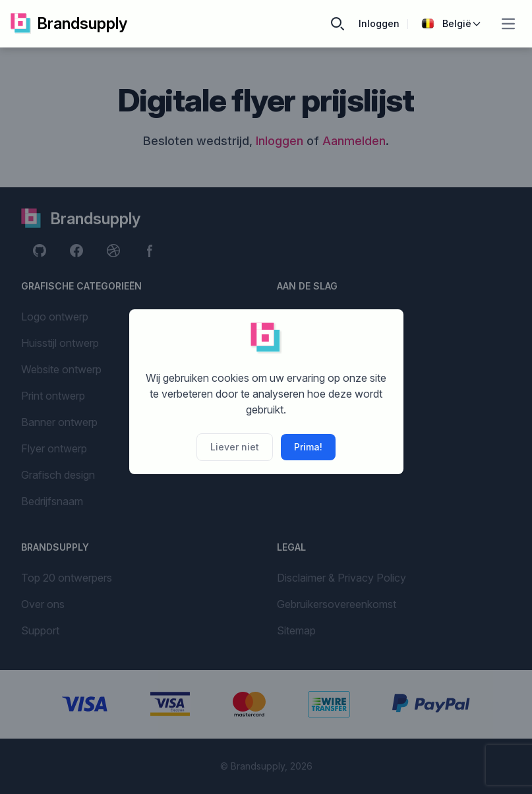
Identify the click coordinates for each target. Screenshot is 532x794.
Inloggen (379, 23)
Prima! (308, 447)
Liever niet (235, 447)
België (452, 24)
